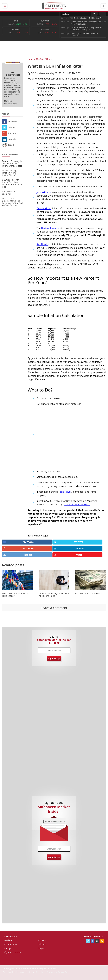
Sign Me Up (54, 659)
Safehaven (11, 937)
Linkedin (9, 139)
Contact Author (10, 104)
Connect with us (93, 937)
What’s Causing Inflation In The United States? (9, 173)
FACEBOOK (19, 542)
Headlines (65, 14)
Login (41, 948)
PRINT (68, 555)
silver (68, 492)
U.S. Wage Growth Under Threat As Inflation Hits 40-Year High (12, 183)
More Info (8, 101)
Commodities (11, 944)
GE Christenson (39, 73)
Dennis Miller (44, 208)
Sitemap (42, 944)
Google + (9, 133)
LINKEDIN (69, 548)
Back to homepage (38, 536)
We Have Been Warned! (77, 504)
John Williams (44, 192)
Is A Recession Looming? (9, 193)
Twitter (8, 127)
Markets (8, 940)
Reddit (8, 145)
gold (62, 492)
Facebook (10, 122)
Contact (42, 940)
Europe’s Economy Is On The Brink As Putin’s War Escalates (12, 163)
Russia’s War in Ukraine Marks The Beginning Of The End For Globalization (12, 202)
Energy (8, 948)
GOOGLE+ (18, 548)
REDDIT (18, 555)
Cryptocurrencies (13, 952)
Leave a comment (54, 608)
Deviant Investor (50, 228)
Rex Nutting (43, 244)
